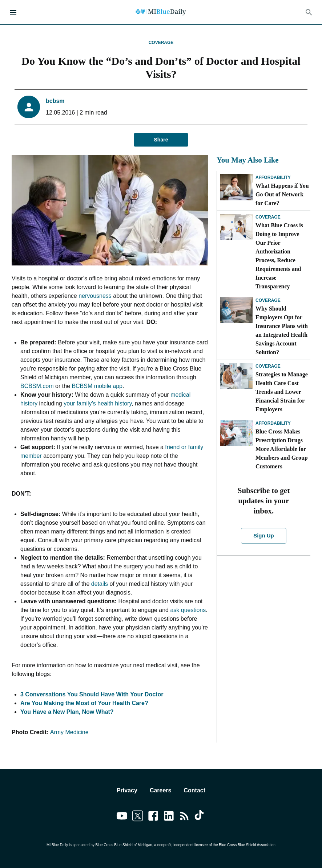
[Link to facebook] (153, 817)
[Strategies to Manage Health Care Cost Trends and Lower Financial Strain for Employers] (236, 376)
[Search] (309, 12)
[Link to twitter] (138, 817)
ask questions (188, 610)
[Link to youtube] (122, 817)
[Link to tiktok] (200, 817)
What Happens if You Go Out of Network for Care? (282, 194)
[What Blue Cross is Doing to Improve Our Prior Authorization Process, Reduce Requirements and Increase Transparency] (236, 227)
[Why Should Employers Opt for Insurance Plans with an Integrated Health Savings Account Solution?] (236, 310)
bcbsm (55, 101)
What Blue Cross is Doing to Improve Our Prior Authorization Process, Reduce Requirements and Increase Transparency (279, 256)
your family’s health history (98, 403)
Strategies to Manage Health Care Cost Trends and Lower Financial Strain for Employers (282, 392)
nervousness (95, 296)
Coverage (161, 43)
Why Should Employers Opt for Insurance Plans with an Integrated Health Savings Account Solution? (282, 330)
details (100, 584)
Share (161, 140)
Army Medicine (69, 732)
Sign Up (264, 536)
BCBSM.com (37, 386)
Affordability (273, 177)
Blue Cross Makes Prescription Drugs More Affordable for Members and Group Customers (282, 449)
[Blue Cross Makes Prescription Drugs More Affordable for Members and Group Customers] (236, 433)
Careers (161, 790)
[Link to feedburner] (184, 817)
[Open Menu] (13, 12)
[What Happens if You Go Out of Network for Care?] (236, 187)
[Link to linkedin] (169, 817)
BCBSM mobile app (97, 386)
